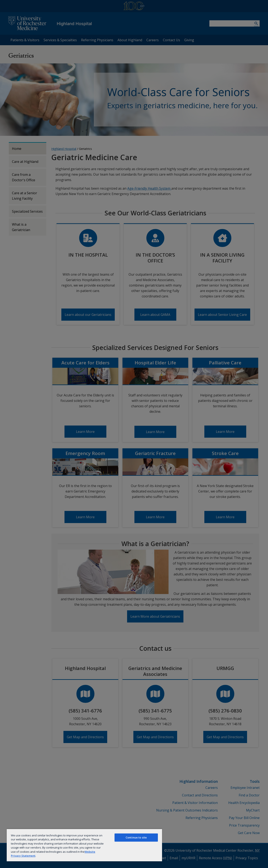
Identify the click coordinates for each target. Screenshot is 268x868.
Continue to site (136, 837)
